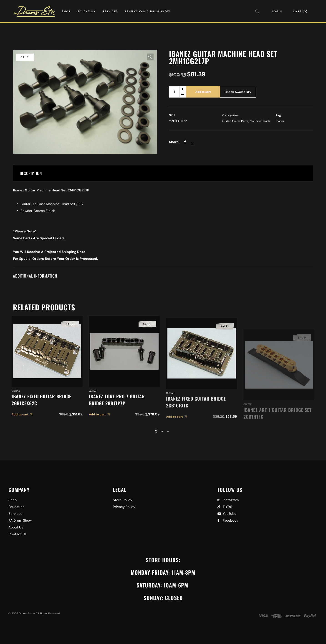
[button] (150, 57)
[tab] (163, 173)
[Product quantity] (178, 92)
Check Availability (238, 92)
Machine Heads (260, 121)
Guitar (226, 121)
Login (277, 11)
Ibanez (280, 121)
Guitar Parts (240, 121)
